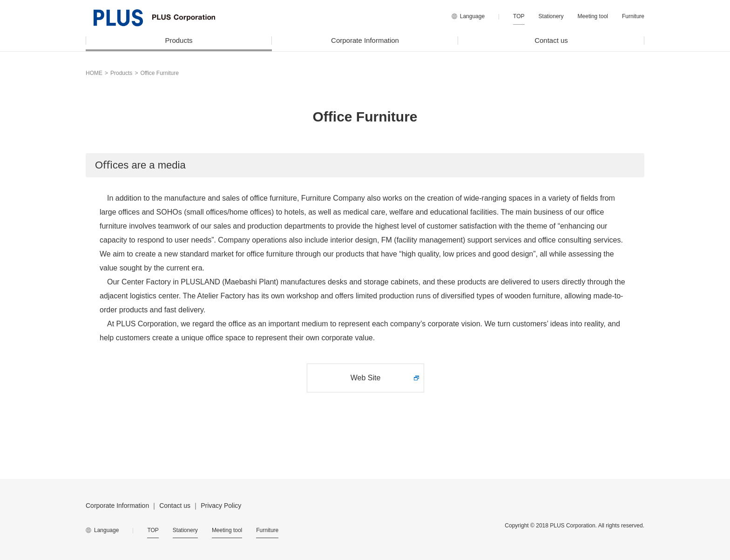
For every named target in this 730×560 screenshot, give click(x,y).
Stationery (551, 16)
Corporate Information (365, 40)
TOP (519, 16)
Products (179, 40)
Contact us (551, 40)
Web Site (366, 378)
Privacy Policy (221, 506)
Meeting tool (593, 16)
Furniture (633, 16)
